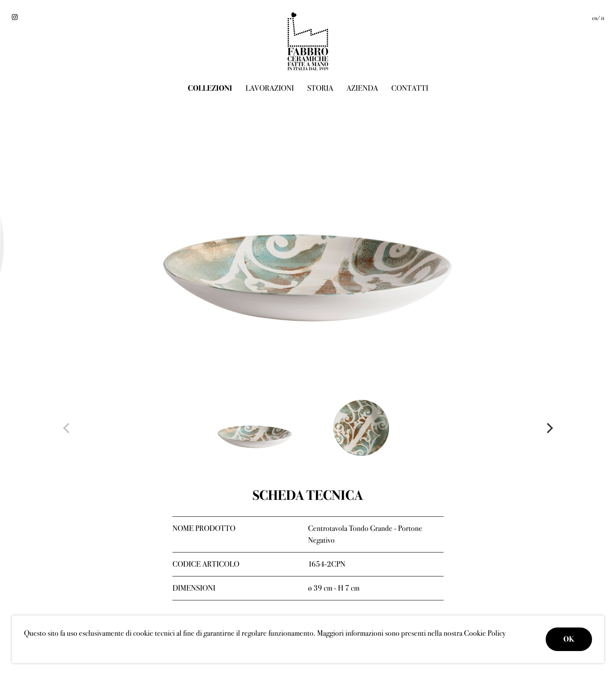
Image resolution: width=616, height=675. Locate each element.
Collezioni (210, 88)
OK (569, 639)
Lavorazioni (270, 88)
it (603, 18)
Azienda (362, 88)
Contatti (410, 88)
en (595, 18)
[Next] (549, 428)
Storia (320, 88)
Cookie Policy (485, 633)
